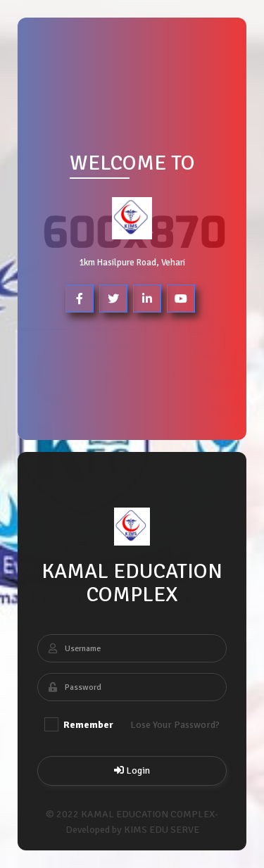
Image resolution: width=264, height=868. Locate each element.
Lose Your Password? (175, 725)
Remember (79, 724)
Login (132, 770)
